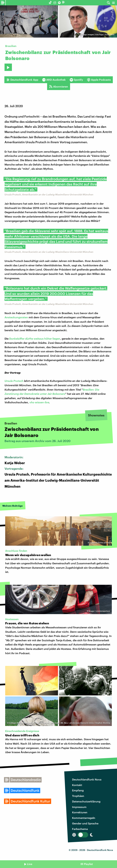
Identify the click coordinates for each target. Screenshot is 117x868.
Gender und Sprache (85, 823)
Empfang (78, 790)
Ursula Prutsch (14, 381)
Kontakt (77, 785)
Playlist (88, 864)
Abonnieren (59, 87)
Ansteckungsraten (16, 317)
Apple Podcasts (99, 80)
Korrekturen (80, 812)
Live (30, 864)
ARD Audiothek (54, 80)
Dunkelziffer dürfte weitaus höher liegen (35, 338)
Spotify (76, 80)
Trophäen (78, 796)
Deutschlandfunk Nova (87, 779)
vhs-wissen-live (39, 402)
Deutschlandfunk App (22, 80)
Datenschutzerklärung (86, 801)
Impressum (79, 807)
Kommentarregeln (84, 818)
